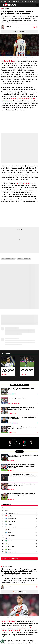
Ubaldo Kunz (8, 27)
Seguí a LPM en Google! (20, 32)
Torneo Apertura (8, 566)
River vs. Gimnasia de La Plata (16, 1)
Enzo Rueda (8, 587)
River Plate (7, 9)
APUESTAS (20, 452)
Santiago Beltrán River (31, 1)
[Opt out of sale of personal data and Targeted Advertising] (2, 641)
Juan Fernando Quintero (9, 61)
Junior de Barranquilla (24, 259)
